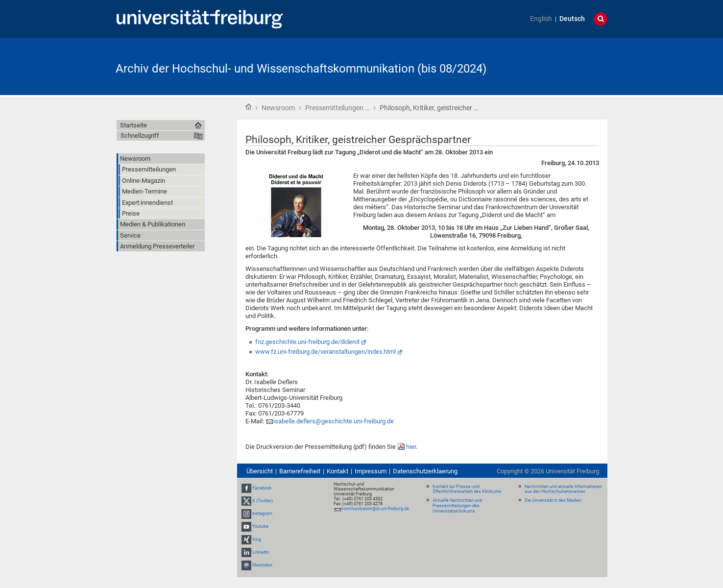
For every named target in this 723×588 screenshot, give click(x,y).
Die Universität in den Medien (553, 500)
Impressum (371, 471)
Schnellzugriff (140, 135)
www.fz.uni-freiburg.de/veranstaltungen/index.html (325, 352)
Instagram (262, 514)
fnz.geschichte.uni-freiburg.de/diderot (307, 342)
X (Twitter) (263, 501)
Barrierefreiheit (300, 471)
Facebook (262, 488)
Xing (257, 539)
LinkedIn (261, 552)
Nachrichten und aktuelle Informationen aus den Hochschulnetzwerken (563, 489)
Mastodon (262, 565)
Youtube (260, 527)
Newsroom (278, 108)
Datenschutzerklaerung (425, 471)
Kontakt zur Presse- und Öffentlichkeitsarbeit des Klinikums (467, 489)
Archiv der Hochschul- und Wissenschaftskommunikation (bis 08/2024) (301, 69)
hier (411, 447)
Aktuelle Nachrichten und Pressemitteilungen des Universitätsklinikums (457, 506)
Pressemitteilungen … (337, 108)
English (541, 19)
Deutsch (572, 19)
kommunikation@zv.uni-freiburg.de (375, 509)
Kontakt (337, 471)
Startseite (248, 107)
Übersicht (260, 471)
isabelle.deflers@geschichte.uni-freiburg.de (334, 421)
